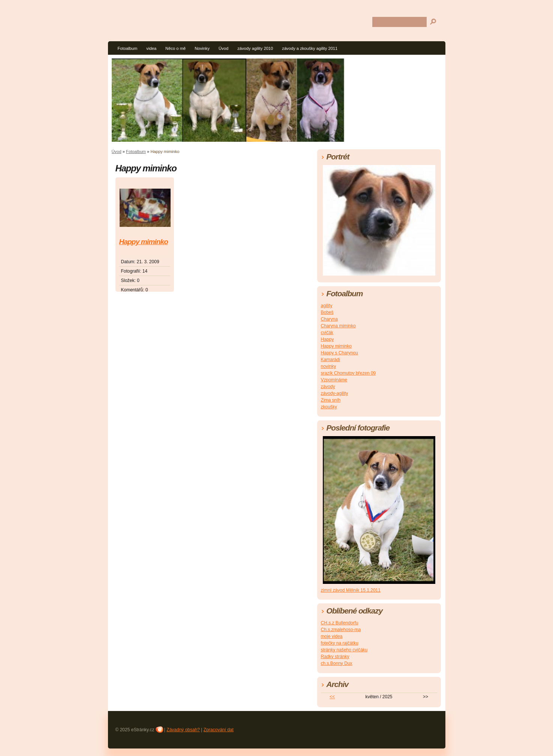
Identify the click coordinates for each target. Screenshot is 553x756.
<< (332, 697)
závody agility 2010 (255, 48)
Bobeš (327, 312)
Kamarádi (330, 360)
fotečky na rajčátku (340, 643)
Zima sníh (331, 400)
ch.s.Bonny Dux (337, 663)
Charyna (329, 319)
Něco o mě (175, 48)
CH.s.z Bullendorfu (340, 623)
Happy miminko (144, 242)
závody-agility (335, 393)
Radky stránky (335, 657)
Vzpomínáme (334, 380)
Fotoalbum (128, 48)
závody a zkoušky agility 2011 (310, 48)
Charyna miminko (338, 326)
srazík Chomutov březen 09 (348, 373)
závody (328, 387)
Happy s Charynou (339, 353)
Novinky (202, 48)
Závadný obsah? (183, 730)
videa (151, 48)
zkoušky (329, 407)
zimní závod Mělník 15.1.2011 (351, 590)
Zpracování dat (219, 730)
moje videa (332, 636)
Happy (327, 339)
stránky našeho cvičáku (344, 650)
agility (327, 306)
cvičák (327, 333)
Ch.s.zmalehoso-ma (341, 630)
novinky (329, 366)
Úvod (223, 48)
